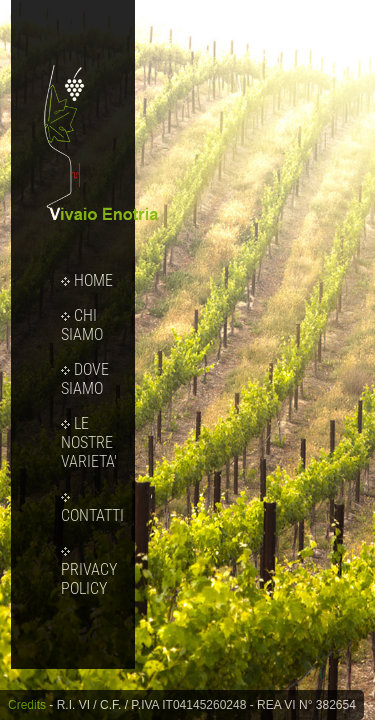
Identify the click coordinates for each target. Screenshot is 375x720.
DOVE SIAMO (85, 379)
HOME (87, 280)
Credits (27, 705)
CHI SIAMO (82, 325)
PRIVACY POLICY (89, 572)
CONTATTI (92, 509)
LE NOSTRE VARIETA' (89, 442)
